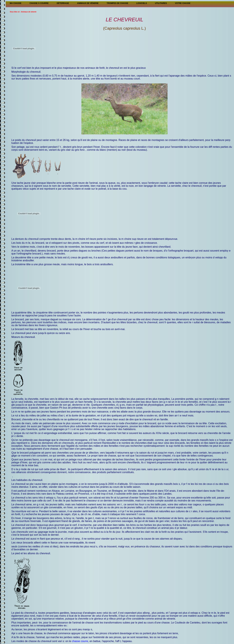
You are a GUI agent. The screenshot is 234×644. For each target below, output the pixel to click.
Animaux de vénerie (88, 3)
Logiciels (142, 3)
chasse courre (80, 641)
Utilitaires (161, 3)
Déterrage (63, 3)
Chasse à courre (39, 3)
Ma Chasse (16, 3)
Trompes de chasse (117, 3)
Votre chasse (183, 3)
